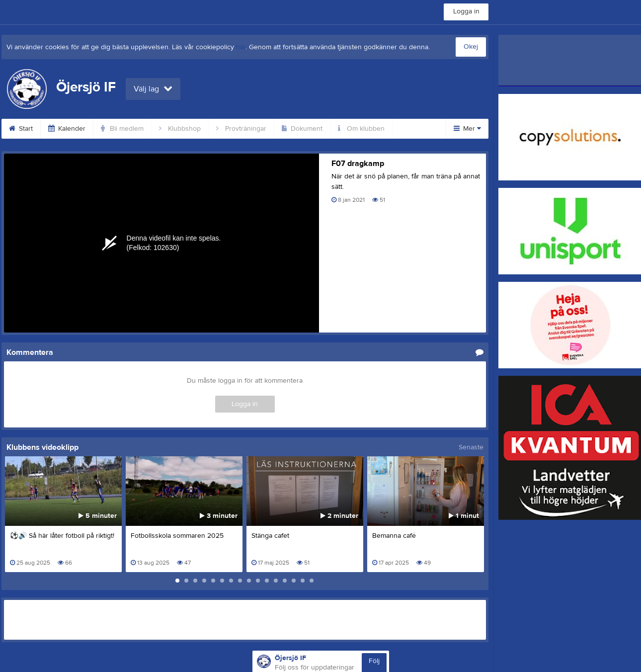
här (241, 47)
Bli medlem (122, 129)
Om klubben (361, 129)
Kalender (67, 129)
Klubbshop (180, 129)
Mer (467, 129)
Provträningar (241, 129)
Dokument (302, 129)
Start (21, 129)
